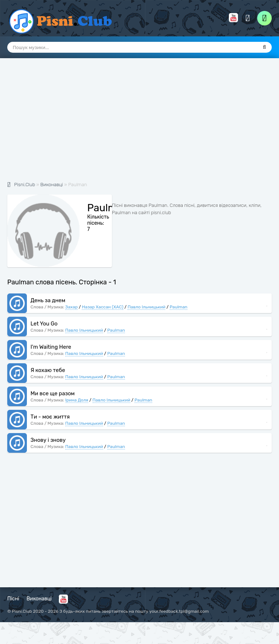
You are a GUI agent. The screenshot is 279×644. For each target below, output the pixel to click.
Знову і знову (48, 440)
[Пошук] (264, 47)
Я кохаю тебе (48, 370)
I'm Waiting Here (51, 347)
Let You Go (44, 324)
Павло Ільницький (146, 307)
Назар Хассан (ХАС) (102, 307)
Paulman (179, 307)
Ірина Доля (77, 400)
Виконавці (39, 599)
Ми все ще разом (53, 393)
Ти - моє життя (50, 417)
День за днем (48, 300)
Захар (72, 307)
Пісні (13, 599)
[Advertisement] (139, 124)
